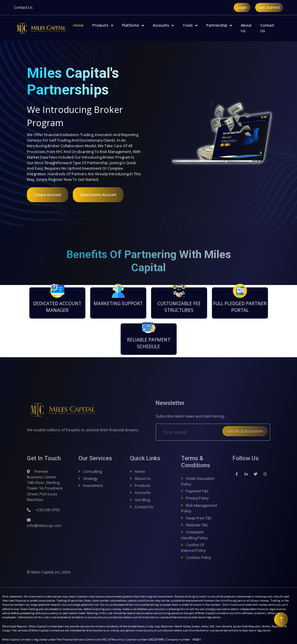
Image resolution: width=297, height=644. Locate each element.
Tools (188, 25)
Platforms (131, 25)
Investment (93, 485)
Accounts (161, 25)
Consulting (92, 471)
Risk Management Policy (199, 508)
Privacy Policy (197, 498)
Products (101, 25)
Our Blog (142, 500)
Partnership (217, 25)
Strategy (90, 478)
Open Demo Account (98, 195)
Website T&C (197, 525)
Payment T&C (197, 491)
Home (78, 25)
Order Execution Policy (198, 481)
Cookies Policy (198, 557)
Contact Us (23, 7)
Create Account (48, 195)
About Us (246, 28)
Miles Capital (42, 572)
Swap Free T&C (199, 518)
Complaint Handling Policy (194, 535)
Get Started (269, 7)
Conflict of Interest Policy (193, 548)
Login (242, 7)
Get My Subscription (245, 431)
